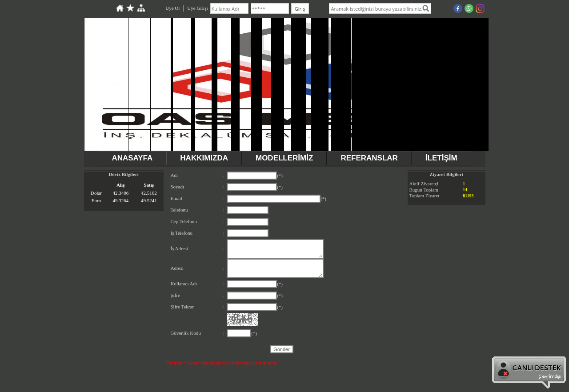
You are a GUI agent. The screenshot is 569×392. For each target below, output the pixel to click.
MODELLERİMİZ (284, 158)
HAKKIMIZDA (204, 158)
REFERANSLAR (369, 158)
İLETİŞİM (441, 158)
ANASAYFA (132, 158)
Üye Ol (172, 8)
